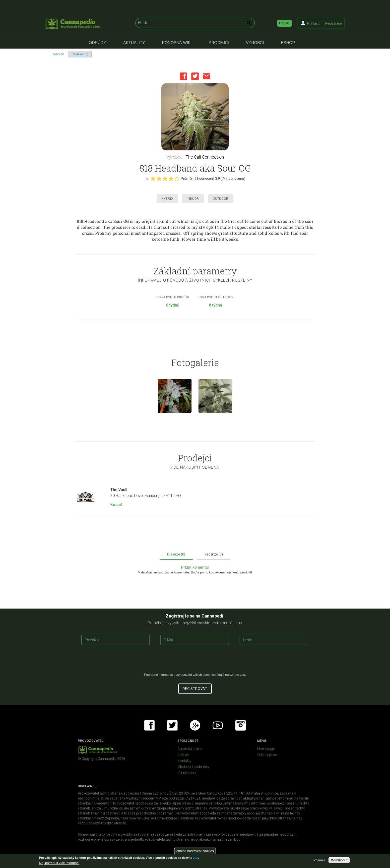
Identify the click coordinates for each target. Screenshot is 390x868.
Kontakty (185, 761)
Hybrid (167, 199)
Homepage (266, 749)
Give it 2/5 (159, 179)
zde (195, 858)
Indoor (193, 199)
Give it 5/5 (177, 179)
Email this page (206, 76)
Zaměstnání (187, 773)
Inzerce (183, 755)
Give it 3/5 (165, 179)
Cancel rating (147, 179)
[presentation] (195, 661)
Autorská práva (190, 749)
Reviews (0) (80, 54)
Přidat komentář (195, 567)
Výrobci (255, 43)
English (284, 23)
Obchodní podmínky (194, 767)
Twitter (195, 76)
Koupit (116, 505)
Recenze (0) (214, 554)
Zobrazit (60, 54)
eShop (288, 43)
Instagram (241, 725)
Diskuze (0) (176, 554)
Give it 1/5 (153, 179)
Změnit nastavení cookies (195, 851)
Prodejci (219, 43)
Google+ (195, 725)
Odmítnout (339, 860)
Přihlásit (313, 23)
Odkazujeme (267, 755)
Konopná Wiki (177, 43)
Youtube (218, 725)
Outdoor (221, 199)
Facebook (184, 76)
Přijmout (320, 860)
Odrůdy (97, 43)
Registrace (333, 23)
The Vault (119, 490)
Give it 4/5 (171, 179)
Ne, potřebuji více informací (59, 863)
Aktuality (134, 43)
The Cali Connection (205, 157)
